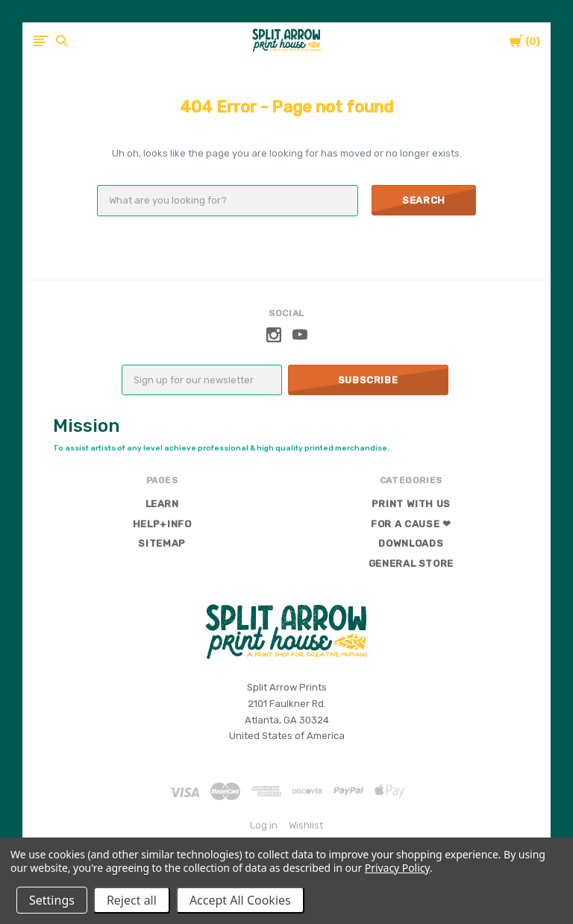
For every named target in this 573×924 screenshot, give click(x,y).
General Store (411, 563)
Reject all (132, 900)
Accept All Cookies (240, 900)
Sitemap (162, 543)
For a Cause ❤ (411, 524)
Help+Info (162, 524)
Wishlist (306, 825)
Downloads (411, 543)
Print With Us (411, 504)
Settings (52, 900)
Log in (264, 825)
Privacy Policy (397, 868)
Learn (162, 504)
